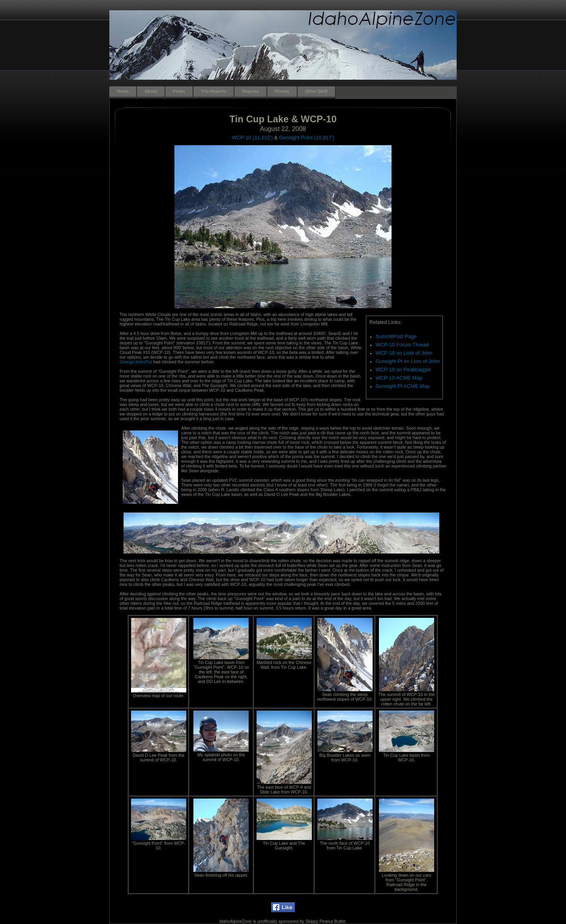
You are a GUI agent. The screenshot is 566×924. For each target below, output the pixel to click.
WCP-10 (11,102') (252, 137)
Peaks (179, 91)
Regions (250, 91)
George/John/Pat (136, 362)
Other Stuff (316, 91)
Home (123, 91)
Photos (282, 91)
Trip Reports (214, 91)
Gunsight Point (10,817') (307, 137)
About (151, 91)
